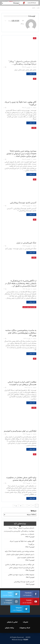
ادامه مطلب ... (31, 74)
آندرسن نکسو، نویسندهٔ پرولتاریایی (23, 203)
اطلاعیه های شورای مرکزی (29, 307)
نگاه (35, 38)
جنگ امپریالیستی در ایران (26, 243)
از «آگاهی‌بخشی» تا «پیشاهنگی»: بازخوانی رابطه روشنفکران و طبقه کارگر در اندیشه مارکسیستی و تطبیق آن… (21, 284)
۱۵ (21, 506)
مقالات (34, 128)
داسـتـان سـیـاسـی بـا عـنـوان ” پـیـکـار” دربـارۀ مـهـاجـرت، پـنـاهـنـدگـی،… (22, 63)
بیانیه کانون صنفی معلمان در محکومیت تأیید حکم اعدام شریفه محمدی (21, 479)
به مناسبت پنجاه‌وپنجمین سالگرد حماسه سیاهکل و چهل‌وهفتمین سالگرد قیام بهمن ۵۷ (21, 333)
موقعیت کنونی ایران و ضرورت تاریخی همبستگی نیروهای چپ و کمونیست (22, 383)
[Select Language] (10, 3)
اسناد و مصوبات (25, 628)
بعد (16, 506)
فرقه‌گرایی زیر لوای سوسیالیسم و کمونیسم (20, 431)
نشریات (25, 622)
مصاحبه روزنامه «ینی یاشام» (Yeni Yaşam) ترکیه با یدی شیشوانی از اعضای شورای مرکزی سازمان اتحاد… (21, 154)
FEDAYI (26, 640)
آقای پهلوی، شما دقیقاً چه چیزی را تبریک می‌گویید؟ (20, 103)
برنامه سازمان (9, 628)
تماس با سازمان (12, 622)
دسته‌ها (33, 511)
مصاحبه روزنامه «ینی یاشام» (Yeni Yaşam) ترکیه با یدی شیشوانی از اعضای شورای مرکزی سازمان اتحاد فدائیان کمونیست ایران (20, 555)
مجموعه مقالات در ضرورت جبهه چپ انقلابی (21, 575)
